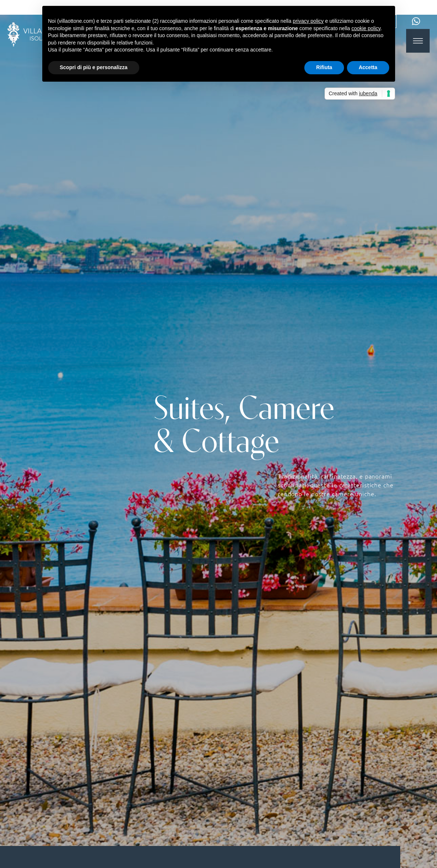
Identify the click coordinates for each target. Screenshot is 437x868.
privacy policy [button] (308, 21)
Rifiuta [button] (324, 67)
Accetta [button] (368, 67)
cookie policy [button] (366, 28)
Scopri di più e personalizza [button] (94, 67)
